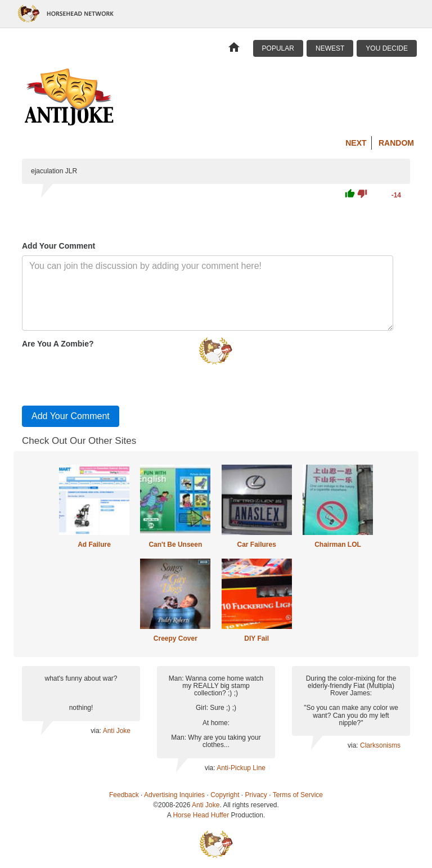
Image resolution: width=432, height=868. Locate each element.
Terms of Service (298, 795)
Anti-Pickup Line (241, 768)
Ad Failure (94, 545)
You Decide (387, 48)
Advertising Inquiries (174, 795)
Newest (330, 48)
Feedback (124, 795)
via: (96, 731)
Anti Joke (117, 731)
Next (356, 143)
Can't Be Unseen (175, 545)
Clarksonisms (380, 745)
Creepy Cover (175, 638)
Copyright (225, 795)
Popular (278, 48)
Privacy (256, 795)
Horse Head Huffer (201, 815)
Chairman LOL (338, 545)
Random (396, 143)
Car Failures (256, 545)
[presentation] (107, 375)
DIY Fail (256, 638)
